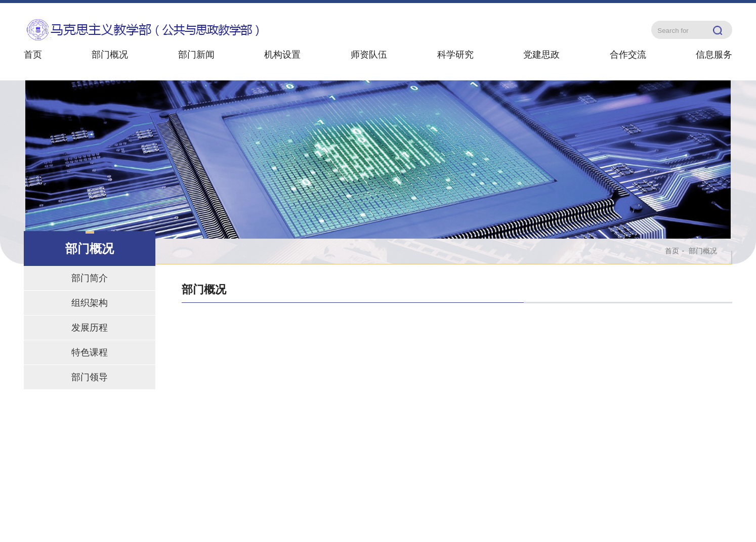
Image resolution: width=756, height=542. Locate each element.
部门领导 (90, 377)
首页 (33, 55)
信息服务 (714, 55)
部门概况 (110, 55)
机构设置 (282, 55)
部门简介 (90, 278)
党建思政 (541, 55)
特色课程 (90, 352)
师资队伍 (369, 55)
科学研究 (455, 55)
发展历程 (90, 328)
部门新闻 (196, 55)
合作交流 (628, 55)
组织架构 (90, 303)
